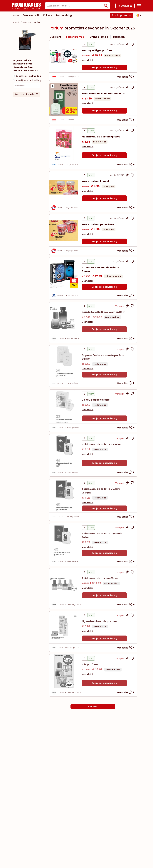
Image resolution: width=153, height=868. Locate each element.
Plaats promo (121, 15)
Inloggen (123, 6)
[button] (138, 15)
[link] (15, 22)
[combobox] (78, 6)
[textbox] (75, 6)
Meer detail (88, 60)
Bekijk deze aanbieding (104, 68)
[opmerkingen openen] (131, 77)
